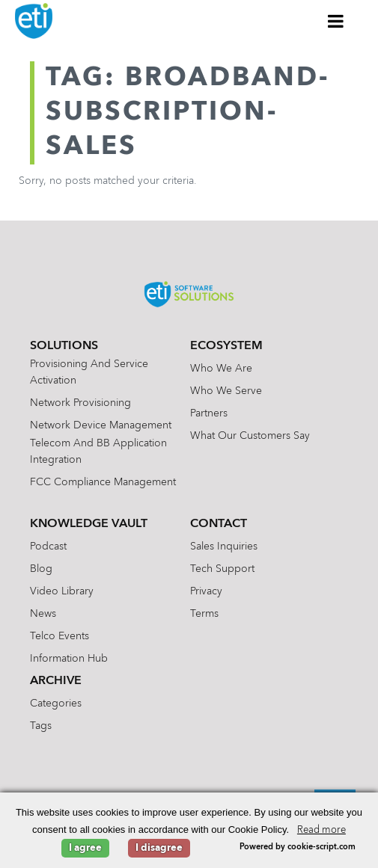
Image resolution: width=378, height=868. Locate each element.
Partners (209, 413)
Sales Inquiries (224, 547)
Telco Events (60, 636)
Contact (219, 524)
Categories (56, 704)
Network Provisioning (80, 403)
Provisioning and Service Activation (89, 372)
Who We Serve (226, 391)
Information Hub (69, 659)
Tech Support (222, 569)
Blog (41, 569)
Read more (321, 830)
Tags (41, 726)
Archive (56, 681)
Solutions (64, 346)
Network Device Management (101, 425)
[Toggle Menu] (336, 21)
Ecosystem (226, 346)
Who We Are (221, 369)
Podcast (48, 547)
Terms (204, 614)
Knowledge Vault (89, 524)
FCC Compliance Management (103, 482)
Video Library (62, 591)
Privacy (206, 591)
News (43, 614)
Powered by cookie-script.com (298, 847)
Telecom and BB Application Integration (98, 452)
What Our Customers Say (250, 436)
